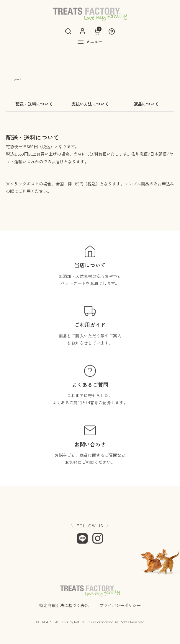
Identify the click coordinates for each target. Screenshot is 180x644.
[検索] (68, 31)
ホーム (18, 79)
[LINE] (82, 538)
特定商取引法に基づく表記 (64, 605)
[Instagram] (98, 538)
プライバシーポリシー (120, 605)
